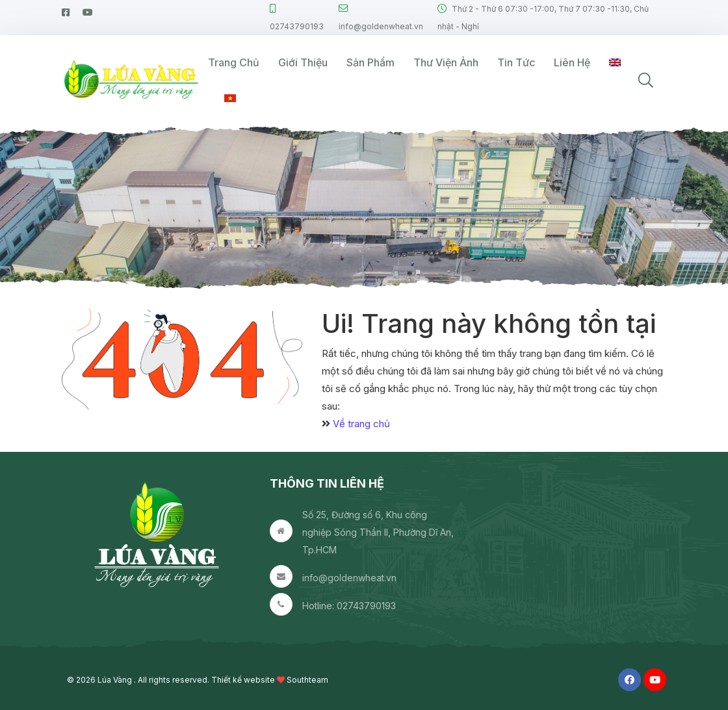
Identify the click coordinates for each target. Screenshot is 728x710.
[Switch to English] (615, 63)
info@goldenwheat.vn (349, 578)
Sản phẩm (370, 62)
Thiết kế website (243, 680)
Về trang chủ (361, 424)
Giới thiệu (303, 62)
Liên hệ (572, 62)
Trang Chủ (234, 62)
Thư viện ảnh (446, 62)
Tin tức (516, 62)
